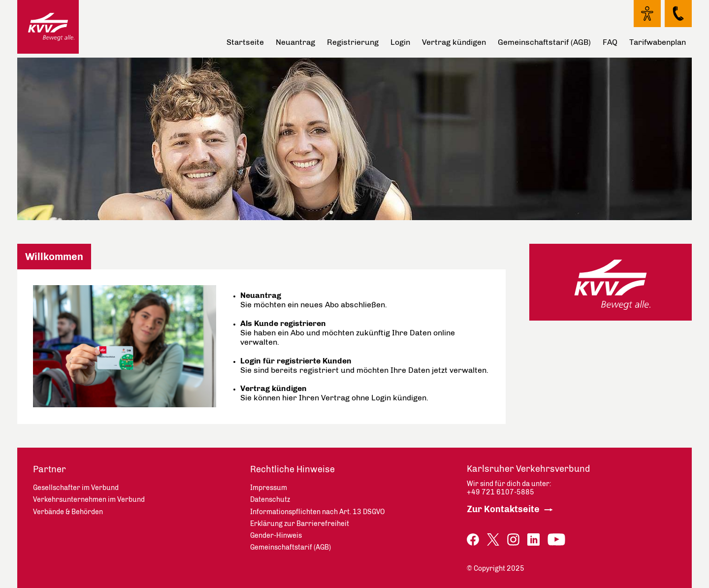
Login (400, 42)
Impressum (269, 488)
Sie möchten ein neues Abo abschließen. (314, 300)
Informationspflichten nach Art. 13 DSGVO (318, 512)
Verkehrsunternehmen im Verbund (89, 500)
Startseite (245, 42)
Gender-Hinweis (276, 536)
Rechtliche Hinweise (292, 469)
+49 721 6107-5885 (500, 492)
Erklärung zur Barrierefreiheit (300, 524)
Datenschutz (270, 500)
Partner (49, 469)
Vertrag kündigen (454, 42)
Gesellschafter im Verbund (76, 488)
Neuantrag (295, 42)
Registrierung (353, 42)
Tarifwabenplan (658, 42)
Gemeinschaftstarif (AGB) (544, 42)
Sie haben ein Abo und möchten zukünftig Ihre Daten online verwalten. (348, 333)
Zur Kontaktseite (503, 509)
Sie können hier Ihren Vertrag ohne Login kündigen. (334, 393)
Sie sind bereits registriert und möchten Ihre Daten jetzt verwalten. (364, 365)
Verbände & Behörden (68, 512)
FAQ (610, 42)
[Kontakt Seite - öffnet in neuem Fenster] (678, 14)
